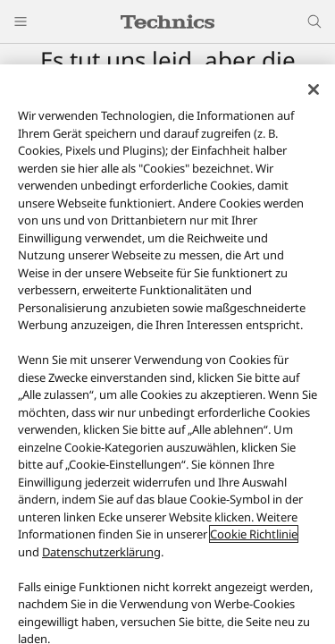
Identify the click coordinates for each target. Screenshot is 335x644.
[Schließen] (314, 89)
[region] (167, 354)
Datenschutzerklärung (101, 552)
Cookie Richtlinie (254, 534)
